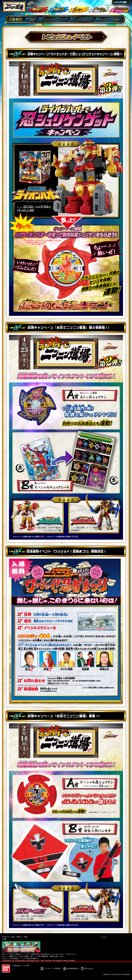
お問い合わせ (89, 969)
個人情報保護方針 (73, 969)
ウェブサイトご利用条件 (52, 969)
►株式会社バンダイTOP (21, 966)
